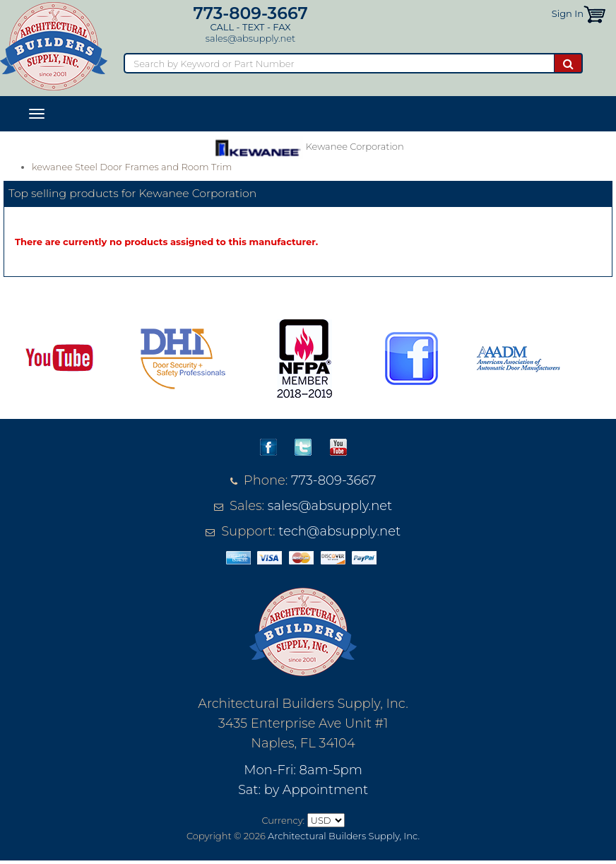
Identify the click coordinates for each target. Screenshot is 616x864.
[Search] (339, 63)
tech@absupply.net (339, 531)
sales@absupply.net (250, 38)
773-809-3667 (250, 13)
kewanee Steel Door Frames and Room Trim (132, 167)
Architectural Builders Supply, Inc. (344, 836)
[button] (594, 13)
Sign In (568, 13)
